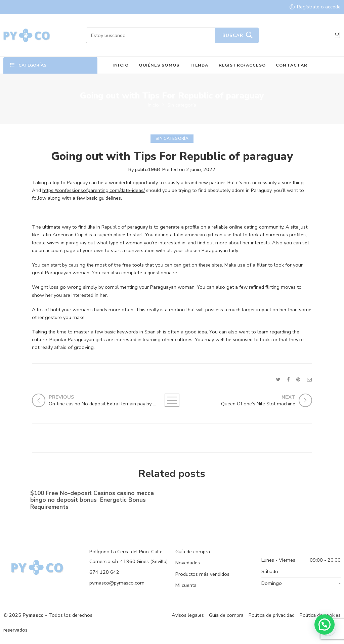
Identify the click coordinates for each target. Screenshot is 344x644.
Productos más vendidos (202, 574)
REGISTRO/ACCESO (242, 65)
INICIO (121, 65)
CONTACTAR (292, 65)
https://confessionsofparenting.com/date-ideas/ (94, 190)
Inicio (153, 105)
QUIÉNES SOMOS (159, 65)
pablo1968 (147, 169)
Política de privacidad (272, 615)
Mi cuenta (186, 585)
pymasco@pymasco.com (117, 583)
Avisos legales (188, 615)
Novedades (188, 563)
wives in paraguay (67, 243)
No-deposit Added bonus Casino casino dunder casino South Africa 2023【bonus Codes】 (240, 498)
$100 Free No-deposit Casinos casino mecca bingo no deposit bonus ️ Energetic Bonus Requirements (92, 501)
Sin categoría (182, 105)
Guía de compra (193, 552)
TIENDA (199, 65)
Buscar (233, 36)
